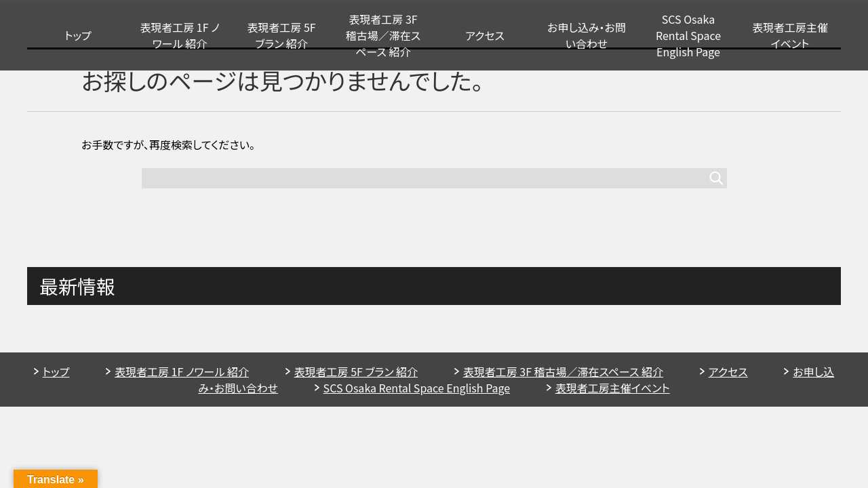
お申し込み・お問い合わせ (587, 35)
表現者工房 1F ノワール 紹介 (179, 35)
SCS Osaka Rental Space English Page (688, 35)
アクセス (485, 35)
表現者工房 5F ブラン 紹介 (281, 35)
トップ (78, 35)
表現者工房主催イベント (790, 35)
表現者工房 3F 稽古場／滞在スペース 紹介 (383, 35)
